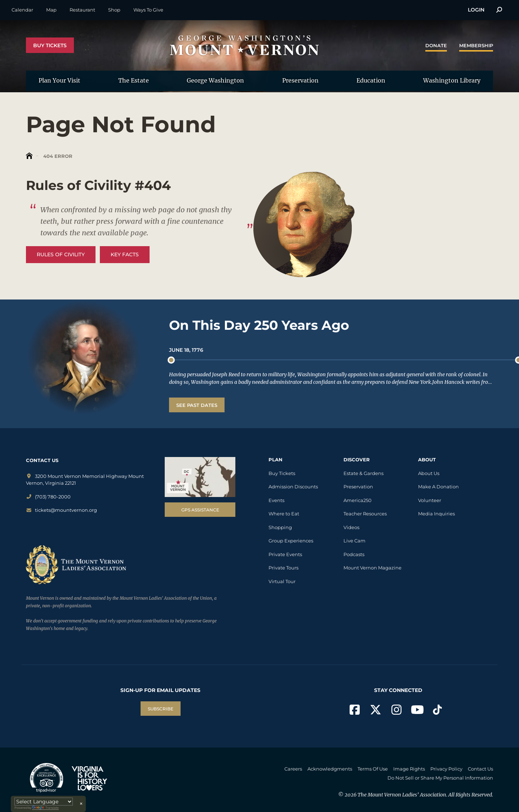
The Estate (134, 80)
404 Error (57, 156)
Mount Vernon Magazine (372, 568)
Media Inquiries (436, 514)
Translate (45, 808)
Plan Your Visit (59, 80)
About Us (429, 473)
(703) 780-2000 (48, 497)
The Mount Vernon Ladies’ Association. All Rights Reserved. (425, 795)
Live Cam (354, 541)
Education (371, 80)
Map (51, 10)
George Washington (215, 80)
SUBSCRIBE (161, 709)
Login (476, 10)
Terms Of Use (373, 769)
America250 (358, 500)
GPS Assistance (200, 510)
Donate (436, 45)
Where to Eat (284, 514)
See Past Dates (197, 405)
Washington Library (452, 80)
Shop (114, 10)
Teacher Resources (365, 514)
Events (276, 500)
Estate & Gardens (363, 473)
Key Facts (125, 254)
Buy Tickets (50, 45)
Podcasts (354, 554)
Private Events (285, 554)
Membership (476, 45)
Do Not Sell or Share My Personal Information (440, 778)
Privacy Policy (446, 769)
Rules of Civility (61, 254)
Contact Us (480, 769)
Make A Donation (438, 487)
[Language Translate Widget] (44, 802)
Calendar (22, 10)
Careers (293, 769)
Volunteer (430, 500)
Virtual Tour (282, 581)
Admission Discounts (293, 487)
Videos (351, 527)
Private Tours (283, 568)
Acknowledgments (330, 769)
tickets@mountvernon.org (61, 510)
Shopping (280, 527)
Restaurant (82, 10)
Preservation (300, 80)
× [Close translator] (81, 804)
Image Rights (409, 769)
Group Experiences (291, 541)
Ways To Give (148, 10)
